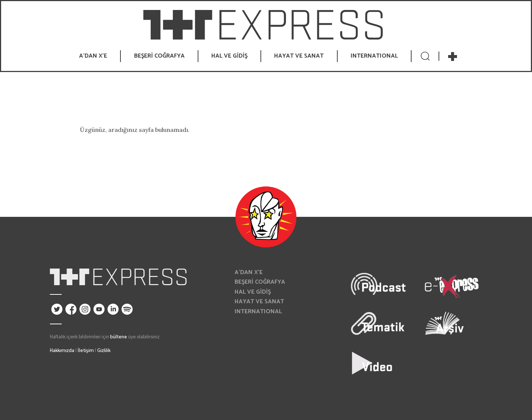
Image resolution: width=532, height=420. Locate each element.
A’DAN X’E (249, 272)
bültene (119, 337)
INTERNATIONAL (374, 56)
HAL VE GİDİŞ (253, 292)
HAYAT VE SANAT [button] (299, 56)
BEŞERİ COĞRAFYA (260, 282)
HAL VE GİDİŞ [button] (229, 56)
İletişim (86, 351)
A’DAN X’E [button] (93, 56)
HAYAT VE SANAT (259, 302)
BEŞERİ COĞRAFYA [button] (159, 56)
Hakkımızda (62, 351)
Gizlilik (104, 351)
